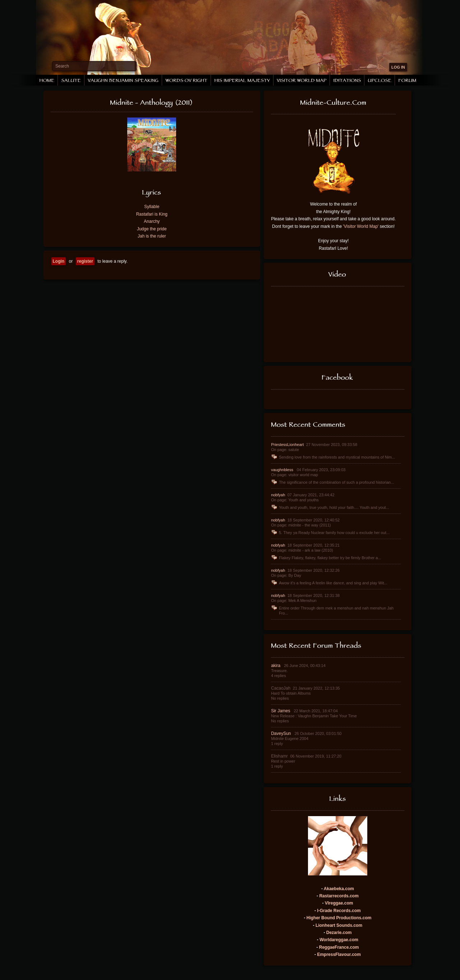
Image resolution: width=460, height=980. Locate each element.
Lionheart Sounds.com (339, 925)
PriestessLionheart (288, 445)
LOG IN (398, 67)
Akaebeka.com (339, 889)
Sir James (281, 711)
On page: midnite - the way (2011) (301, 525)
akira (276, 666)
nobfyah (279, 495)
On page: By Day (286, 575)
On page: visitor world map (295, 475)
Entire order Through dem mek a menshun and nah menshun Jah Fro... (332, 610)
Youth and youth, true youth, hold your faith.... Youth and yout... (330, 507)
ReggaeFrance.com (339, 947)
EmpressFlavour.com (339, 954)
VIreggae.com (339, 903)
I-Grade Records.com (339, 911)
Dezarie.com (339, 933)
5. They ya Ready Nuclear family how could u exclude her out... (330, 533)
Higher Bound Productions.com (339, 918)
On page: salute (285, 450)
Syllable (152, 207)
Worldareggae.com (339, 940)
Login (59, 261)
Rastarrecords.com (339, 896)
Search (62, 66)
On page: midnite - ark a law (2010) (302, 550)
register (85, 261)
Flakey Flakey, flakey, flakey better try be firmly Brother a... (326, 558)
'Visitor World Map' (361, 226)
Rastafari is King (152, 214)
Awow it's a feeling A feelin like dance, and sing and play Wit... (329, 583)
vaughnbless (283, 470)
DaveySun (282, 733)
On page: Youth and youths (295, 500)
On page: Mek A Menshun (294, 601)
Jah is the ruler (152, 236)
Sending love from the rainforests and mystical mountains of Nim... (333, 457)
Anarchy (152, 221)
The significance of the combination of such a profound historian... (332, 482)
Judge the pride (152, 229)
